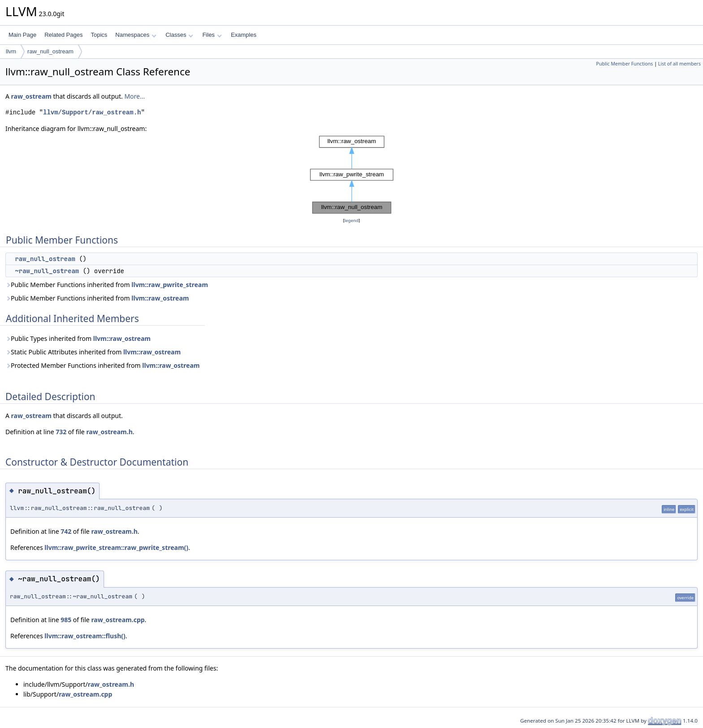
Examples (244, 35)
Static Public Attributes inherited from (93, 352)
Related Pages (63, 35)
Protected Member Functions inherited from (102, 365)
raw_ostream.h (109, 432)
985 (66, 620)
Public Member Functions (624, 64)
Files (212, 35)
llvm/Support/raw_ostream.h (92, 112)
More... (135, 96)
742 (66, 531)
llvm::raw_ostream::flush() (85, 636)
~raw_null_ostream (47, 271)
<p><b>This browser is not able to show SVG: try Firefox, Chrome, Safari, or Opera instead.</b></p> (352, 175)
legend (351, 220)
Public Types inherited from (78, 338)
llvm (11, 51)
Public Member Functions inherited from (107, 285)
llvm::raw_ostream (160, 298)
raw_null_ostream (50, 51)
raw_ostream (31, 96)
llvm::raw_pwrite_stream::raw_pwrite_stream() (116, 547)
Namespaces (136, 35)
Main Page (22, 35)
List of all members (679, 64)
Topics (99, 35)
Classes (179, 35)
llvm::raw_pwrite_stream (170, 285)
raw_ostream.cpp (118, 620)
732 (61, 432)
